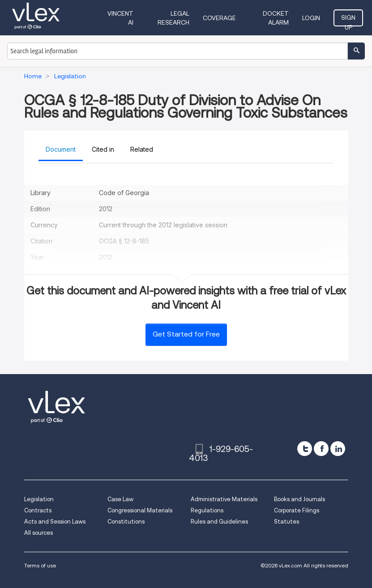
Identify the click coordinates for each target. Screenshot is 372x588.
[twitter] (305, 449)
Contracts (38, 510)
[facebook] (321, 449)
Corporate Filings (297, 510)
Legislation (39, 499)
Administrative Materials (224, 499)
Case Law (120, 499)
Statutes (286, 522)
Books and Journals (299, 499)
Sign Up (348, 20)
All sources (38, 533)
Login (311, 18)
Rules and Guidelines (219, 522)
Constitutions (126, 522)
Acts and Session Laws (55, 522)
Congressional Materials (140, 510)
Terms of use (40, 565)
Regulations (207, 510)
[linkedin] (338, 449)
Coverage (219, 18)
